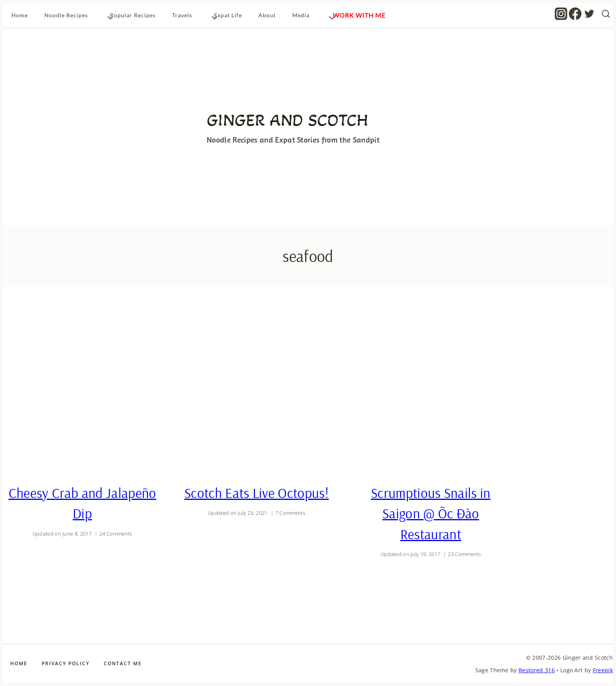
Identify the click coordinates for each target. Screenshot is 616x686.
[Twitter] (589, 16)
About (267, 15)
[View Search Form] (606, 15)
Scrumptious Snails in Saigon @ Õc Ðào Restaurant (431, 513)
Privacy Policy (66, 663)
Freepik (603, 670)
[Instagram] (561, 16)
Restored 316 (537, 670)
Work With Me (359, 15)
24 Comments (116, 534)
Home (20, 15)
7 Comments (290, 513)
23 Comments (464, 554)
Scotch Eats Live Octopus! (257, 493)
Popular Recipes (133, 15)
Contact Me (123, 663)
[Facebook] (575, 16)
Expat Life (228, 15)
